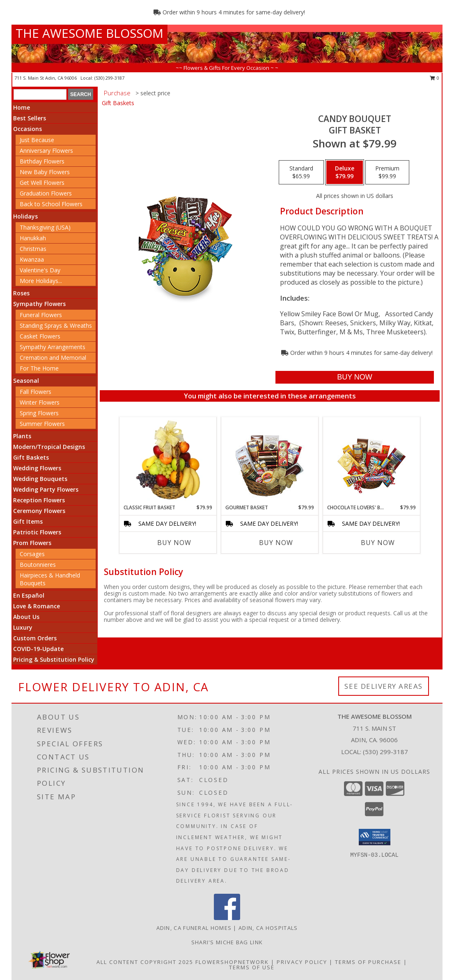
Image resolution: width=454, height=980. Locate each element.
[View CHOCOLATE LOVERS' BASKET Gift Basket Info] (372, 461)
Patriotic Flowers (37, 532)
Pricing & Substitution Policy (54, 659)
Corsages (32, 554)
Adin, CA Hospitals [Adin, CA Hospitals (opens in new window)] (268, 928)
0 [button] (435, 78)
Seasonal (26, 381)
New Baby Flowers (45, 172)
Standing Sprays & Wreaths (56, 326)
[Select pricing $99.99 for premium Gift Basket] (387, 173)
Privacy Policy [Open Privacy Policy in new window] (302, 962)
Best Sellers (30, 118)
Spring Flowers (39, 413)
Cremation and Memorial (53, 358)
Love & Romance (37, 606)
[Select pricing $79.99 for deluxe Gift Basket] (345, 173)
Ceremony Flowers (39, 511)
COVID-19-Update (38, 649)
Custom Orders (35, 638)
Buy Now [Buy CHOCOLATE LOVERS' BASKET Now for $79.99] (378, 543)
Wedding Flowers (37, 468)
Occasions (28, 129)
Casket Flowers (40, 336)
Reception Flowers (39, 500)
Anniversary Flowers (46, 151)
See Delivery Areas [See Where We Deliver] (384, 686)
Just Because (37, 140)
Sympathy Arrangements (53, 347)
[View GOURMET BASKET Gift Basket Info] (270, 461)
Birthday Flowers (42, 161)
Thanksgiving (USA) (45, 227)
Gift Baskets (31, 457)
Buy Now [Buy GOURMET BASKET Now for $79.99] (276, 543)
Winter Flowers (40, 402)
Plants (22, 436)
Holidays (25, 216)
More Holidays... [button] (41, 281)
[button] (375, 837)
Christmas (33, 249)
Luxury (23, 627)
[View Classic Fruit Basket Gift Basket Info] (168, 460)
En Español (29, 595)
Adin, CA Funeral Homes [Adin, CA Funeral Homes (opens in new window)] (194, 928)
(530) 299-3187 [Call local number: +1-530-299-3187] (109, 78)
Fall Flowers (36, 392)
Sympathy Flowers (39, 304)
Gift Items (28, 521)
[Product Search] (40, 94)
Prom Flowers (32, 543)
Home (22, 107)
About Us (26, 617)
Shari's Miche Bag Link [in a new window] (227, 942)
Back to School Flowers (51, 204)
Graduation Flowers (46, 193)
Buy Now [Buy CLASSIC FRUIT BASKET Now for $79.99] (174, 543)
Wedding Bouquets (40, 479)
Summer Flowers (42, 424)
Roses (21, 293)
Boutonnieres (38, 565)
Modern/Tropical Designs (49, 447)
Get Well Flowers (42, 183)
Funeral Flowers (41, 315)
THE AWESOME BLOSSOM (89, 33)
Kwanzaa (32, 259)
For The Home (39, 368)
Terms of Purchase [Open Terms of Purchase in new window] (368, 962)
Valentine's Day (40, 270)
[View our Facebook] (227, 918)
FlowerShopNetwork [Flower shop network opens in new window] (232, 962)
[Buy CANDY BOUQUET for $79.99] (354, 377)
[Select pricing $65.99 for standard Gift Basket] (301, 173)
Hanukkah (33, 238)
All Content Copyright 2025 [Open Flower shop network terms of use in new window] (145, 962)
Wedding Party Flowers (46, 489)
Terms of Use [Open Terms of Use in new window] (252, 967)
